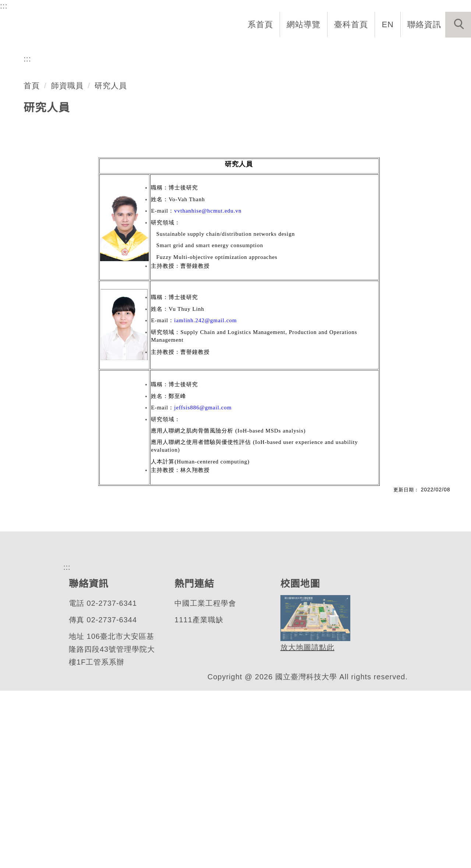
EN (388, 24)
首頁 (32, 263)
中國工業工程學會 (205, 781)
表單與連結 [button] (395, 49)
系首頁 (261, 24)
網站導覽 (304, 24)
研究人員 (111, 263)
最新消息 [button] (447, 49)
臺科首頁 (352, 24)
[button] (458, 25)
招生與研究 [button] (291, 49)
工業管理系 (57, 160)
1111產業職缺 (198, 797)
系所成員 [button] (240, 49)
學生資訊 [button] (343, 49)
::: (4, 6)
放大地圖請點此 (306, 825)
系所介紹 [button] (192, 49)
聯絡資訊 (424, 24)
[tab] (239, 189)
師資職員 (67, 263)
